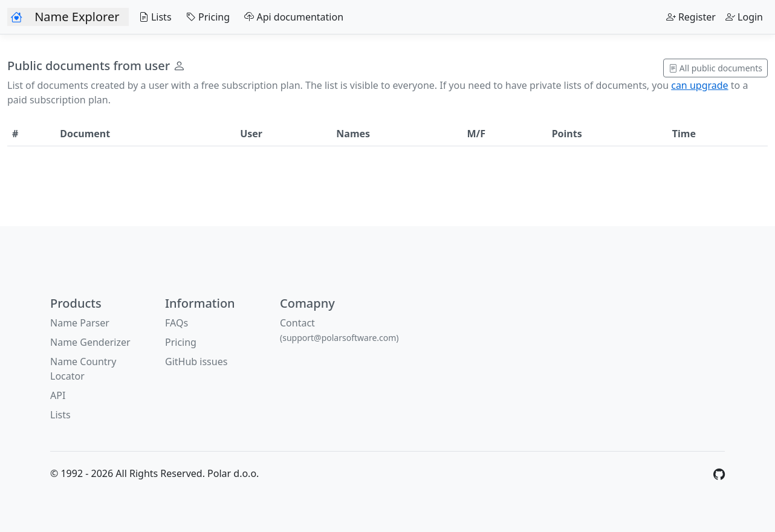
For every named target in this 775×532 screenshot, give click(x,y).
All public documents (715, 68)
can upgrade (699, 85)
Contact (339, 330)
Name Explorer (77, 17)
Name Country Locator (83, 369)
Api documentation (291, 17)
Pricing (206, 17)
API (58, 395)
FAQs (177, 323)
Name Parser (80, 323)
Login (744, 17)
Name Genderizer (90, 342)
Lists (152, 17)
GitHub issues (196, 362)
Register (691, 17)
